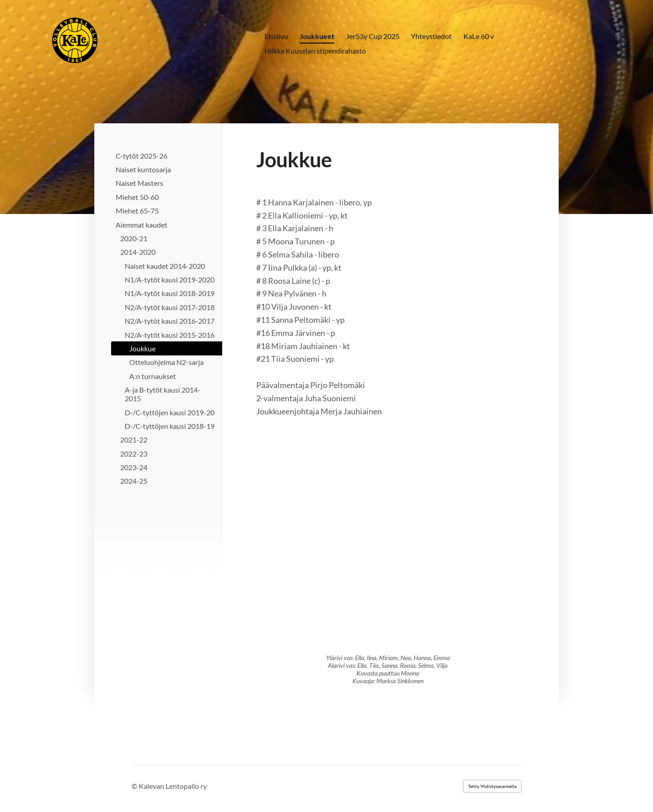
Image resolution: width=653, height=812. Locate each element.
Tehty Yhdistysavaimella (492, 786)
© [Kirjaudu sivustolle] (135, 786)
